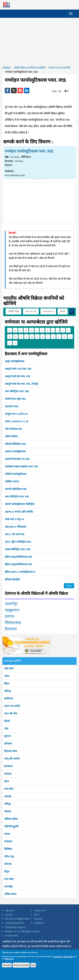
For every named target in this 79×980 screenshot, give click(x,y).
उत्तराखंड (8, 887)
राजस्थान (8, 841)
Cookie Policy (58, 956)
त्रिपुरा (7, 872)
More (69, 586)
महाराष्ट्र (8, 796)
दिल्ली (7, 721)
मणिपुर (8, 804)
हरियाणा (8, 744)
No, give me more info (21, 965)
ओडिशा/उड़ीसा (11, 819)
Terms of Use (9, 959)
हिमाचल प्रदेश (11, 751)
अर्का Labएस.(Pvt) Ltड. (17, 421)
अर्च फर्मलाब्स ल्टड (13, 429)
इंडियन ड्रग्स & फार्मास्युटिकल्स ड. (20, 572)
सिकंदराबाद (13, 623)
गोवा (6, 729)
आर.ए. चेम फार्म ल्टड (15, 534)
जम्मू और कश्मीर (12, 759)
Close (33, 965)
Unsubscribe (11, 935)
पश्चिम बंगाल (10, 894)
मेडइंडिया (7, 68)
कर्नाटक (8, 774)
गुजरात (7, 736)
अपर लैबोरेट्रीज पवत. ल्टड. (17, 391)
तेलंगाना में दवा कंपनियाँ (59, 68)
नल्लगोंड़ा (11, 604)
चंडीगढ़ (7, 691)
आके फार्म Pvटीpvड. (15, 519)
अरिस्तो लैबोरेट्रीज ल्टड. (15, 444)
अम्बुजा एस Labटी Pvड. (16, 414)
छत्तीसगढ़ (9, 699)
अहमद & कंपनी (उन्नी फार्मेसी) (19, 512)
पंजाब (7, 834)
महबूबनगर (12, 610)
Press (37, 915)
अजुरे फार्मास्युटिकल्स (15, 361)
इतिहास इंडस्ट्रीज (12, 579)
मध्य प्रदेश (9, 789)
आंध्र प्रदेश (9, 668)
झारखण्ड (8, 766)
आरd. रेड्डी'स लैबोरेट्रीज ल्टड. (18, 542)
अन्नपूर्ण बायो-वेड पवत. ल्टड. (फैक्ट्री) (22, 384)
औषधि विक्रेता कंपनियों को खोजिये (30, 68)
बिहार (7, 683)
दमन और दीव (11, 714)
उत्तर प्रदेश (9, 879)
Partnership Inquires (15, 927)
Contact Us (40, 910)
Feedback (39, 923)
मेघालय (8, 811)
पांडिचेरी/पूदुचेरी (11, 826)
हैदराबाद (11, 629)
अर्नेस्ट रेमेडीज (11, 436)
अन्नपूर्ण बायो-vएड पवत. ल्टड (18, 369)
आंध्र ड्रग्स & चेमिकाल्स (15, 527)
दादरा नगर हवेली (12, 706)
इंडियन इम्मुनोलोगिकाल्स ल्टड (18, 557)
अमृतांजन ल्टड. (12, 406)
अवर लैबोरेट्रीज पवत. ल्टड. (17, 497)
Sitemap (38, 919)
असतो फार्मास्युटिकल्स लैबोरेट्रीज (20, 504)
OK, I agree (7, 965)
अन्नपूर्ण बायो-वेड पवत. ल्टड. (18, 376)
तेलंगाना (8, 864)
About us (10, 910)
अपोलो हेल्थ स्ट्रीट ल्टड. (15, 399)
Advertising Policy (15, 923)
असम (7, 676)
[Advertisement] (39, 42)
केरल (7, 781)
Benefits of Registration (17, 919)
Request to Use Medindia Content (22, 931)
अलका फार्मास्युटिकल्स (15, 451)
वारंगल (9, 616)
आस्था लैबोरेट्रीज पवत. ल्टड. (18, 549)
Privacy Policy (68, 956)
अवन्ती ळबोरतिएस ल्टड (16, 489)
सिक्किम (8, 849)
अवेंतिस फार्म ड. (12, 482)
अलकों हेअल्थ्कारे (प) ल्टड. (17, 459)
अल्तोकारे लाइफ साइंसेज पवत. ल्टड (21, 466)
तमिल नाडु (9, 856)
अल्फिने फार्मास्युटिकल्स (16, 474)
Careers (9, 915)
